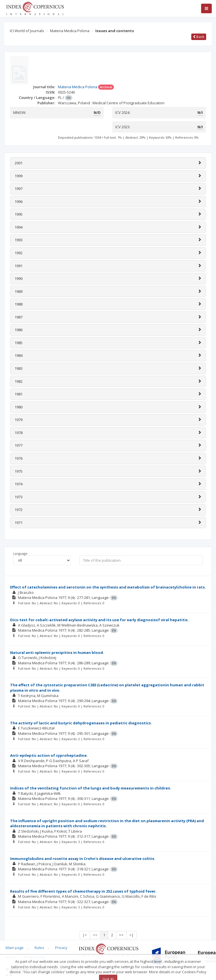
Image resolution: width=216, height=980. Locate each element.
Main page (15, 948)
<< (95, 935)
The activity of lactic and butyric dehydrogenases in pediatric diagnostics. (81, 723)
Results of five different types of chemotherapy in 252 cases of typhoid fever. (83, 891)
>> (121, 935)
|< (85, 935)
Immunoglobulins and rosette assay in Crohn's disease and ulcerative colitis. (83, 859)
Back (199, 37)
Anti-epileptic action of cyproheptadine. (49, 755)
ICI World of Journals (27, 31)
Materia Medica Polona (70, 31)
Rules (39, 948)
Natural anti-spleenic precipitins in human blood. (57, 652)
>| (131, 935)
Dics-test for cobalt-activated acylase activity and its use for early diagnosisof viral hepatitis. (99, 620)
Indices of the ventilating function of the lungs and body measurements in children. (91, 788)
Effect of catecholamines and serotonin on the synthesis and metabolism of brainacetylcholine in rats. (108, 587)
